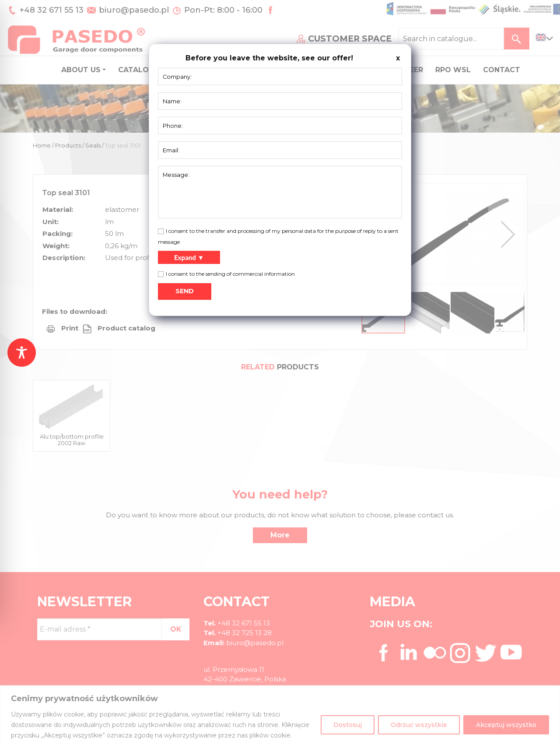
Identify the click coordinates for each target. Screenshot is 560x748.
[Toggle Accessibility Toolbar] (22, 353)
